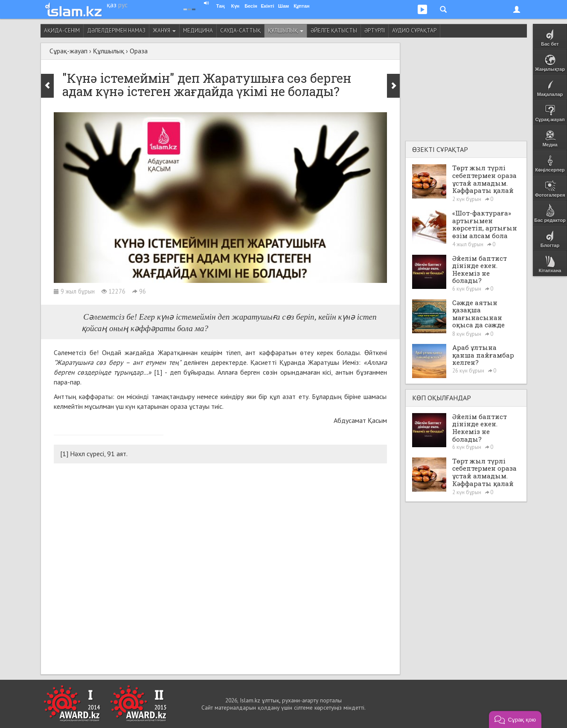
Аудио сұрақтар (414, 31)
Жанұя (164, 31)
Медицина (198, 31)
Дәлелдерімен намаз (116, 31)
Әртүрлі (375, 31)
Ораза (139, 51)
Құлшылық (286, 31)
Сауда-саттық (240, 31)
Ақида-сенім (62, 31)
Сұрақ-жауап (68, 51)
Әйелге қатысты (334, 31)
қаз (112, 5)
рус (123, 5)
